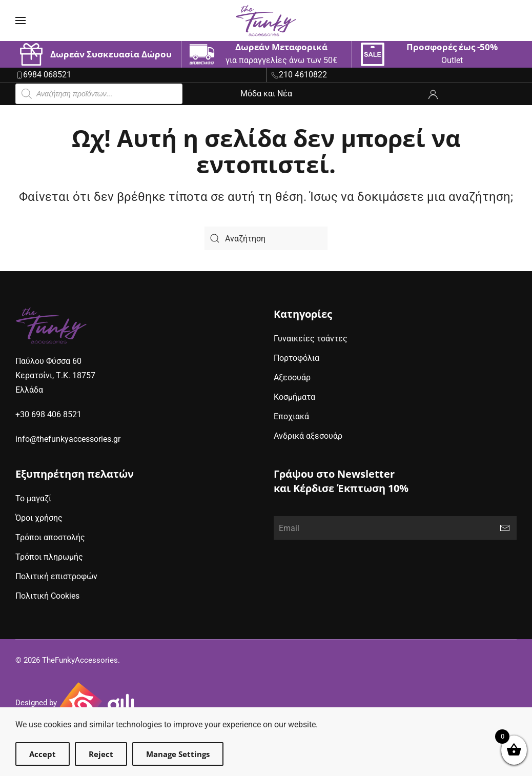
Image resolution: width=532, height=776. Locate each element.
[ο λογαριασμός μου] (433, 94)
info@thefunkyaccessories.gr (68, 439)
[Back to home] (266, 21)
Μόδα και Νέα (266, 94)
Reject (101, 754)
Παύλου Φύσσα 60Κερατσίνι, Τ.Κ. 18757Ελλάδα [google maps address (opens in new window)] (55, 375)
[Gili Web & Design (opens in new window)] (97, 703)
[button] (21, 21)
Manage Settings (178, 754)
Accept (43, 754)
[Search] (266, 238)
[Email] (395, 528)
